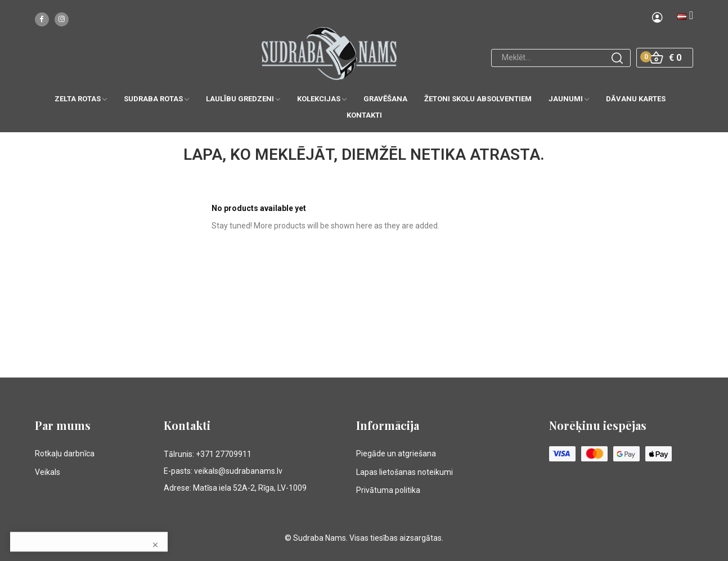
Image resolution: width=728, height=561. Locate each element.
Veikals (48, 472)
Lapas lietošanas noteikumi (405, 472)
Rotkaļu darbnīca (65, 454)
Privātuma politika (388, 490)
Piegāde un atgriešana (396, 454)
